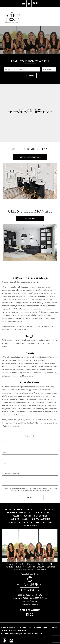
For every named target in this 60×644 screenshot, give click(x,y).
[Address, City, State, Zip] (22, 69)
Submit (30, 76)
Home (8, 510)
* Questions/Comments (11, 474)
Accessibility (21, 630)
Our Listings (41, 516)
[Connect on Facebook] (34, 4)
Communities (30, 525)
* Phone (5, 453)
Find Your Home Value (19, 513)
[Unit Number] (49, 69)
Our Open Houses (19, 519)
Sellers (17, 516)
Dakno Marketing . (34, 633)
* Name (4, 442)
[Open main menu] (56, 17)
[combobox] (22, 69)
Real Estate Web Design (12, 633)
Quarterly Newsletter (20, 522)
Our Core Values (46, 510)
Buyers (27, 516)
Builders (48, 522)
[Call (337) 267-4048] (29, 4)
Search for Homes (43, 513)
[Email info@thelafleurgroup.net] (24, 4)
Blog (38, 522)
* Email (4, 463)
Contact (19, 510)
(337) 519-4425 (41, 598)
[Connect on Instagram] (37, 4)
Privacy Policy (8, 630)
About (30, 510)
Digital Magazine (41, 519)
